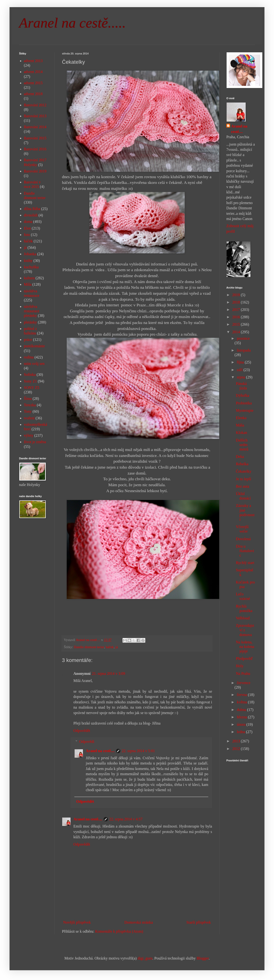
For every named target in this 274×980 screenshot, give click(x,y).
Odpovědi (87, 742)
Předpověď (244, 659)
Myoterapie (245, 410)
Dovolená (243, 539)
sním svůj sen (34, 364)
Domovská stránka (139, 922)
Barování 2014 (35, 127)
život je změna (35, 442)
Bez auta (243, 486)
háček (110, 647)
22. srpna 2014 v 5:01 (138, 751)
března (242, 717)
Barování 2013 (35, 116)
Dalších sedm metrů (242, 445)
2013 (237, 741)
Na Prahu (243, 674)
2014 (237, 332)
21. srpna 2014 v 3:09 (109, 674)
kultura (29, 278)
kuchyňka (31, 267)
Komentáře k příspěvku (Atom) (119, 931)
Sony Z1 (30, 381)
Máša (240, 425)
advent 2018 (33, 94)
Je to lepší (244, 479)
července (244, 683)
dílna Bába (32, 209)
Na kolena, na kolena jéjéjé (245, 647)
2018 (237, 302)
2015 (237, 324)
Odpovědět (82, 731)
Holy (240, 666)
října (241, 362)
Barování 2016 (35, 149)
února (242, 724)
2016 (237, 317)
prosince (243, 338)
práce (28, 340)
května (242, 702)
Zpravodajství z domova (245, 630)
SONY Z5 (32, 388)
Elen (27, 228)
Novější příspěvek (77, 922)
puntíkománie (34, 346)
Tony (28, 411)
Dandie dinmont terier (89, 647)
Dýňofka (243, 395)
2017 (237, 310)
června (242, 695)
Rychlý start (245, 563)
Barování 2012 (35, 105)
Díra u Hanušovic (245, 551)
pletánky (30, 322)
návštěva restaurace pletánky (32, 311)
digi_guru (145, 958)
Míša (28, 284)
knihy (28, 261)
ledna (241, 732)
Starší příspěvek (199, 922)
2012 (237, 749)
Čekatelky (244, 471)
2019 (237, 295)
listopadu (244, 350)
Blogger (203, 958)
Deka (240, 457)
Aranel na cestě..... (72, 23)
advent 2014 (33, 72)
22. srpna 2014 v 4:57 (126, 819)
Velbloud (243, 618)
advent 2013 (33, 61)
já (117, 647)
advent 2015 (33, 83)
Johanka (30, 254)
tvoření (29, 418)
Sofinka (30, 375)
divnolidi (31, 215)
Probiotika (244, 403)
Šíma (28, 399)
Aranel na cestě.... (100, 751)
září (240, 370)
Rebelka (242, 464)
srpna (241, 377)
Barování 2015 (35, 138)
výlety (29, 435)
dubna (242, 710)
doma (28, 222)
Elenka (241, 418)
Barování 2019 (35, 171)
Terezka (30, 405)
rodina (29, 357)
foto (27, 235)
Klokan (241, 433)
